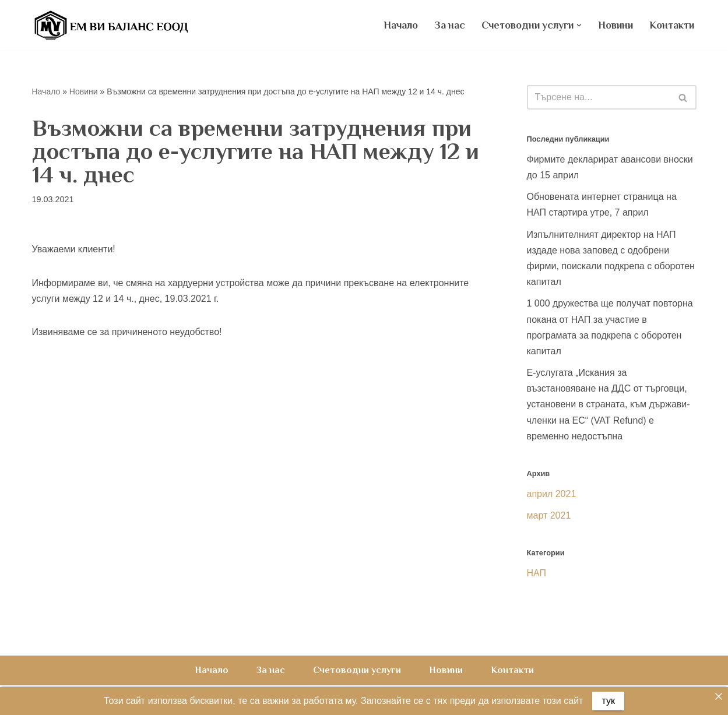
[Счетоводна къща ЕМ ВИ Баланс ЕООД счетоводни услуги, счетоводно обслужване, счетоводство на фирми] (111, 25)
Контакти (672, 25)
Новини (616, 25)
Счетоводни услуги (357, 670)
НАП (537, 573)
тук (608, 701)
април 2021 (552, 494)
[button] (579, 25)
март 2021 (549, 515)
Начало (401, 25)
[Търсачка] (599, 97)
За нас (450, 25)
